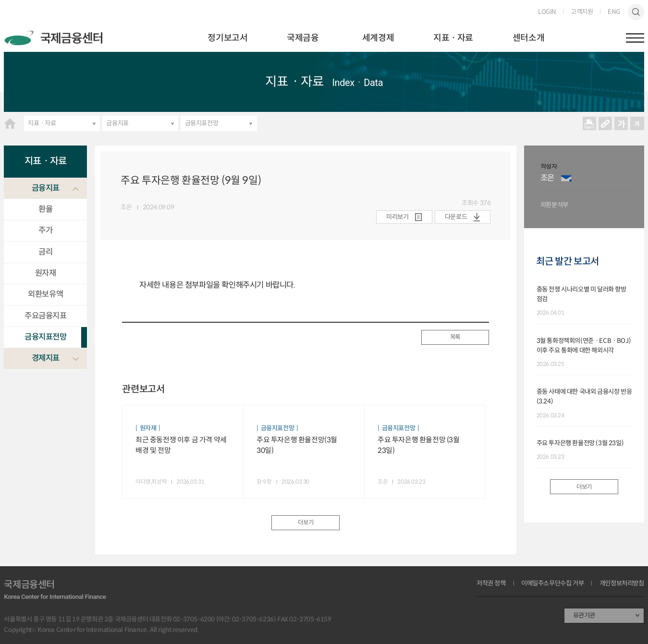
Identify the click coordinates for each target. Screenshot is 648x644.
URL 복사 (605, 124)
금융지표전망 (202, 123)
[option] (588, 187)
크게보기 (621, 124)
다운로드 (456, 217)
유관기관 (584, 615)
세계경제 (378, 38)
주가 (45, 230)
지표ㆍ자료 (453, 38)
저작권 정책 (491, 583)
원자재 (46, 273)
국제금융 (303, 38)
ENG (614, 12)
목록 (455, 337)
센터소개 (528, 38)
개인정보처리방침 (622, 583)
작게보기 (637, 124)
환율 (45, 209)
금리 (45, 252)
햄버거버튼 (635, 38)
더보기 (306, 522)
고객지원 (582, 12)
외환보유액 (45, 294)
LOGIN (547, 12)
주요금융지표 (46, 316)
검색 (636, 12)
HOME (10, 124)
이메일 (566, 178)
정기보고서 (227, 38)
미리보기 (397, 217)
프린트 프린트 (589, 124)
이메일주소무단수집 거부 (552, 583)
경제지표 (46, 358)
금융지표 (117, 123)
